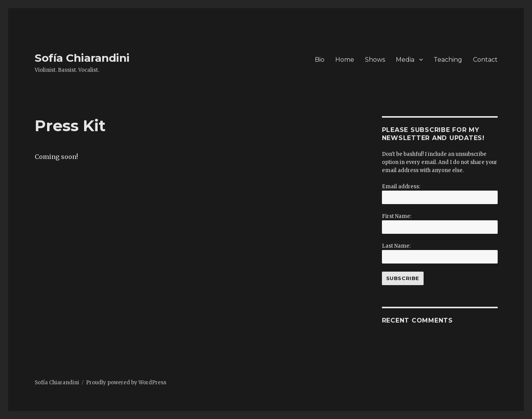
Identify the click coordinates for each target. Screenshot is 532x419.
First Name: (397, 216)
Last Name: (396, 246)
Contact (485, 60)
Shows (375, 60)
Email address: (401, 187)
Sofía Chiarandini (82, 58)
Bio (320, 60)
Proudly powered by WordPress (126, 383)
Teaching (448, 60)
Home (345, 60)
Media (405, 60)
